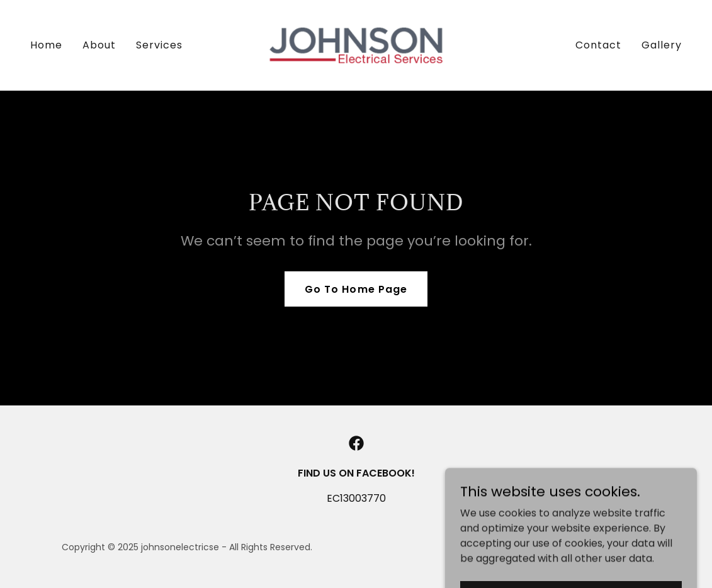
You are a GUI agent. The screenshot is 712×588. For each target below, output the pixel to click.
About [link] (99, 45)
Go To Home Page (356, 289)
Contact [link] (598, 45)
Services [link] (159, 45)
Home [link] (46, 45)
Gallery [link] (662, 45)
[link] (356, 44)
